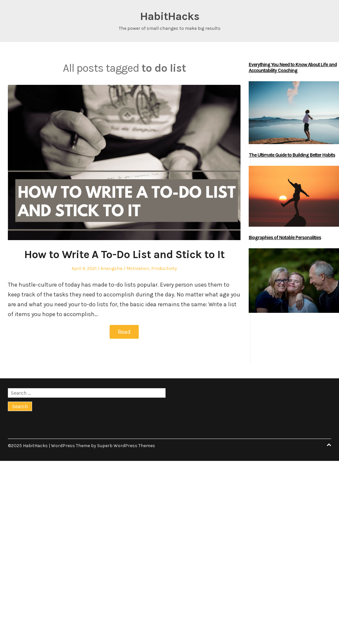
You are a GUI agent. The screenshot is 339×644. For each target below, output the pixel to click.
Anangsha (111, 268)
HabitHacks (170, 16)
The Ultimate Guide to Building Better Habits (292, 155)
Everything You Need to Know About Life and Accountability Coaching (293, 67)
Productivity (164, 268)
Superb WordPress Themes (126, 446)
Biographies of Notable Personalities (285, 237)
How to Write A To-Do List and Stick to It (124, 255)
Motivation (138, 268)
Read (124, 332)
